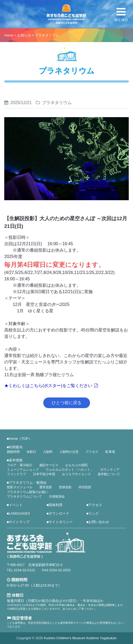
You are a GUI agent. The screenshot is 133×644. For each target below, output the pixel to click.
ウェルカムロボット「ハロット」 (70, 470)
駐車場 (110, 452)
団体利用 (55, 505)
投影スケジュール (20, 487)
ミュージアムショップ (23, 470)
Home (9, 35)
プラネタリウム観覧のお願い (28, 492)
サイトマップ (19, 522)
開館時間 (13, 452)
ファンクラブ (16, 474)
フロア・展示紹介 (20, 465)
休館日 (31, 452)
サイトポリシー (61, 522)
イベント (16, 505)
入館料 (48, 452)
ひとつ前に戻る (67, 403)
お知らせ (24, 35)
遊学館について (109, 474)
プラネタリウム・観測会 (28, 483)
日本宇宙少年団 (44, 474)
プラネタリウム (47, 35)
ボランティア (110, 470)
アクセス (92, 452)
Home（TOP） (20, 439)
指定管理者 (19, 618)
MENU (121, 15)
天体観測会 (57, 497)
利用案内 (16, 447)
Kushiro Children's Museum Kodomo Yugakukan (80, 638)
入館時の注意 (69, 452)
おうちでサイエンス (76, 474)
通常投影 (46, 487)
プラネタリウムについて (24, 497)
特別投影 (85, 487)
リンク (94, 513)
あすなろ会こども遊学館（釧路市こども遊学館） (66, 14)
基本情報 (16, 460)
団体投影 (65, 487)
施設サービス (49, 465)
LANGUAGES (19, 513)
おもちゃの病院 (76, 465)
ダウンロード (59, 513)
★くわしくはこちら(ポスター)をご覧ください (48, 386)
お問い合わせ (99, 522)
